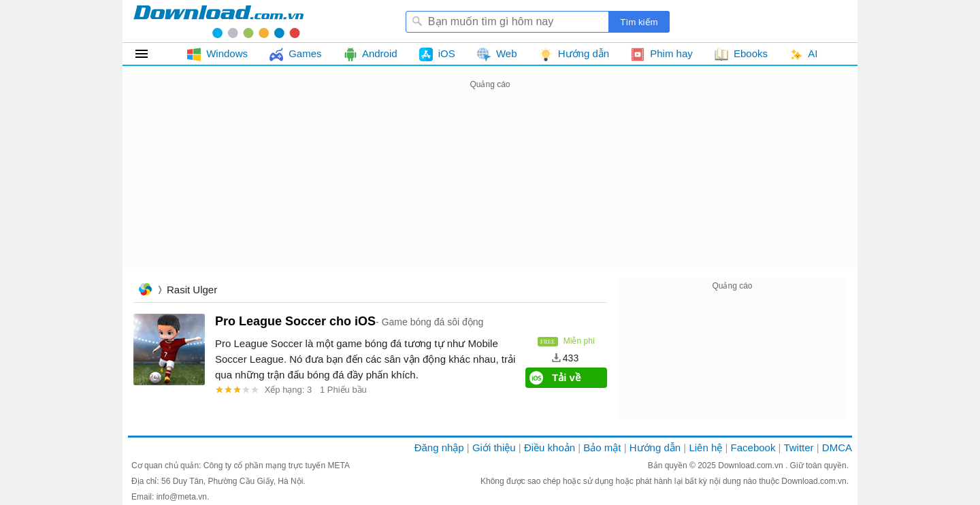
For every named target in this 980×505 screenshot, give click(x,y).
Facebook (753, 447)
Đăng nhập (439, 447)
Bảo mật (602, 447)
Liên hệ (705, 447)
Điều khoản (550, 447)
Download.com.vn (752, 466)
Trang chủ (145, 291)
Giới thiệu (494, 447)
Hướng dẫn (655, 447)
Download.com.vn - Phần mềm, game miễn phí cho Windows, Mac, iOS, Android (218, 21)
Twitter (798, 447)
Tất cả (149, 54)
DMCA (837, 447)
